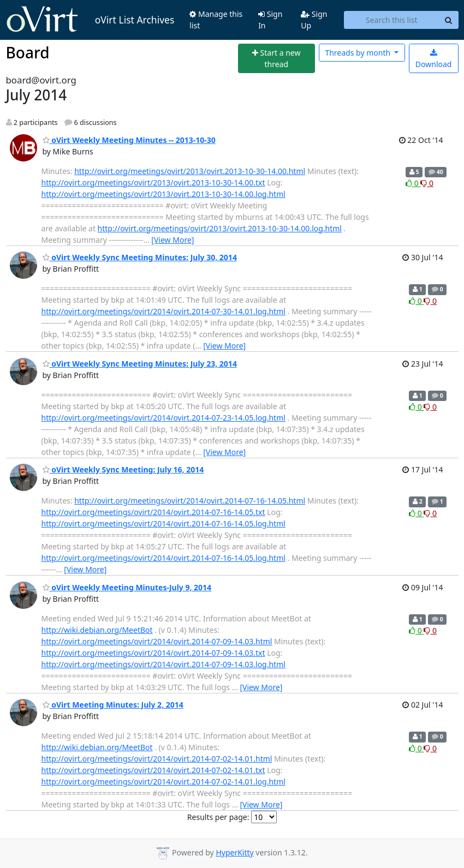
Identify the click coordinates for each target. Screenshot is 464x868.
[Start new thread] (276, 59)
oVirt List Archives (90, 20)
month (358, 53)
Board (28, 52)
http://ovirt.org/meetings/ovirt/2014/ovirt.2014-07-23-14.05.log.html (163, 418)
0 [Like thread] (413, 183)
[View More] (172, 240)
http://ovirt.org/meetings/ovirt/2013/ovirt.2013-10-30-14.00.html (190, 171)
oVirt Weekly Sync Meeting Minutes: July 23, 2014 (140, 364)
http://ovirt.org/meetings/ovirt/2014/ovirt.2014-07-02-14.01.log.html (163, 782)
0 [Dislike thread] (427, 183)
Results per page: (218, 817)
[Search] (449, 20)
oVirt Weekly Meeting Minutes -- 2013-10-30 (129, 140)
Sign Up (314, 20)
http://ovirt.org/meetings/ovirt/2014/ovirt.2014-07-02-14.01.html (157, 759)
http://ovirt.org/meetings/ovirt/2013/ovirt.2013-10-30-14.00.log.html (163, 194)
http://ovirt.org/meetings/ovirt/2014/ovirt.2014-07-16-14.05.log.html (163, 523)
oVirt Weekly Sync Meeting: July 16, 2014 (123, 469)
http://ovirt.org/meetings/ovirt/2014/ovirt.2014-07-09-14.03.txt (153, 653)
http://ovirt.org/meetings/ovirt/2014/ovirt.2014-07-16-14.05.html (190, 501)
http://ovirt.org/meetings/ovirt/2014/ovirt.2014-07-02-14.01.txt (153, 770)
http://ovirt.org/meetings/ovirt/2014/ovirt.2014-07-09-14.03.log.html (163, 664)
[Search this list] (391, 20)
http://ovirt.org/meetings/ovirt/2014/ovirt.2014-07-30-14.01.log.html (163, 311)
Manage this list (216, 20)
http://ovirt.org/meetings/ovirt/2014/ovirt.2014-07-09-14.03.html (157, 641)
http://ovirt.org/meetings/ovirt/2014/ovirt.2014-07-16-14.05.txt (153, 512)
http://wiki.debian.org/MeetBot (97, 630)
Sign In (270, 20)
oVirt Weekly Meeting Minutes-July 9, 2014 (127, 587)
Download (434, 59)
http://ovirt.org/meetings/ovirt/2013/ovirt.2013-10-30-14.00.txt (153, 182)
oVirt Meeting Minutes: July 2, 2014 (113, 705)
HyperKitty (234, 852)
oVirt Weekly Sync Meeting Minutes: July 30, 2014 (140, 257)
